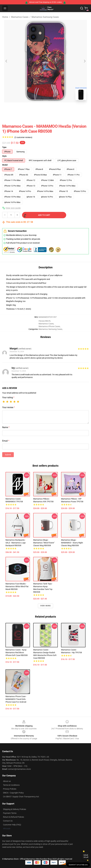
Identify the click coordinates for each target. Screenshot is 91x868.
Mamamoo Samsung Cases (45, 17)
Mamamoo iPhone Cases (49, 326)
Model (5, 165)
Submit (8, 455)
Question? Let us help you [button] (78, 865)
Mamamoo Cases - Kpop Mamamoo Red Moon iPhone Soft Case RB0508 (17, 653)
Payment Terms (10, 813)
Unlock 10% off (86, 856)
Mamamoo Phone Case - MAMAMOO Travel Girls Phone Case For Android (16, 699)
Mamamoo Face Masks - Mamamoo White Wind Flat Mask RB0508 (17, 586)
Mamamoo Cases (20, 17)
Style (4, 156)
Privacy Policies (10, 789)
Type (4, 147)
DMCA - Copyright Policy (13, 793)
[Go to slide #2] (53, 108)
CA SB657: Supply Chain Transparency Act (21, 797)
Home (5, 17)
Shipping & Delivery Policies (15, 809)
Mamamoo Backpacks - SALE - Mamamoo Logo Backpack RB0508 (16, 543)
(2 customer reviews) (23, 137)
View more (46, 606)
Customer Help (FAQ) (12, 825)
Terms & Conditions (11, 785)
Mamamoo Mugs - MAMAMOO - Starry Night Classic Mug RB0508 (72, 543)
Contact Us (8, 821)
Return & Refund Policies (14, 817)
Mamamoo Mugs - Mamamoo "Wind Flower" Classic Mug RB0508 (44, 543)
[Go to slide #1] (38, 108)
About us (7, 781)
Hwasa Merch (45, 321)
